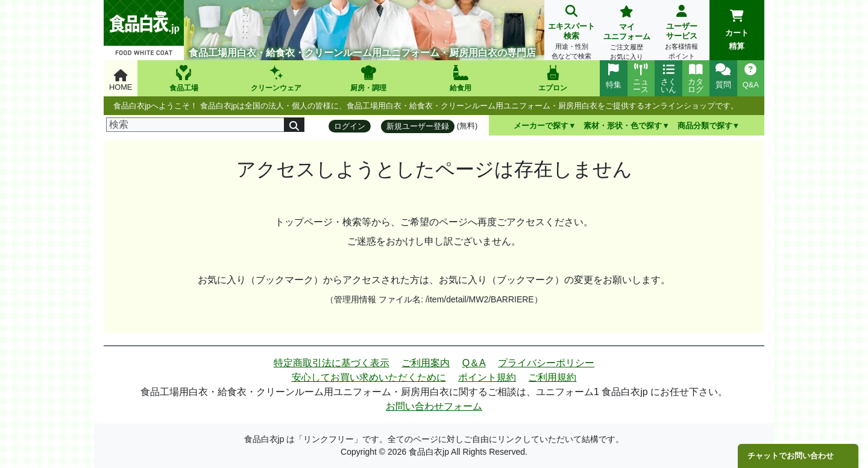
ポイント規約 (487, 377)
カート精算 (737, 30)
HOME (121, 80)
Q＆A (474, 363)
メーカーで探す (541, 126)
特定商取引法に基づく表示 (332, 363)
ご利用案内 (426, 363)
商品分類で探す (705, 126)
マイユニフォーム (627, 34)
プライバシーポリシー (546, 363)
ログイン (350, 126)
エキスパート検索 (572, 33)
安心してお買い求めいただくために (369, 377)
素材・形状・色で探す (623, 126)
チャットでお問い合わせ (791, 456)
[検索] (195, 125)
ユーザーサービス (681, 33)
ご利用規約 (552, 377)
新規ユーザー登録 (418, 126)
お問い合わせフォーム (434, 406)
